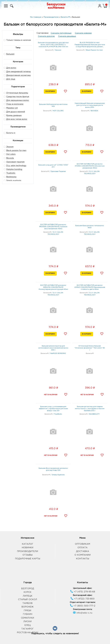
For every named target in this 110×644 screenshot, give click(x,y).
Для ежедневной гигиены (19, 72)
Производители (28, 551)
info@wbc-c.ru (83, 613)
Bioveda (10, 158)
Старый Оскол (28, 600)
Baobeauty (11, 177)
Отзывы (27, 555)
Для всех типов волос (17, 119)
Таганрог (27, 629)
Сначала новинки (83, 33)
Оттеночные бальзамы (17, 93)
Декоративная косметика (18, 75)
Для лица (11, 79)
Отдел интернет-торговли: (83, 602)
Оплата (82, 548)
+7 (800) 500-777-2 (83, 606)
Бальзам (10, 54)
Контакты (83, 559)
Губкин (28, 614)
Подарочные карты (28, 559)
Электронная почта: (83, 609)
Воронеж (27, 607)
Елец (28, 625)
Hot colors (11, 154)
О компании (83, 555)
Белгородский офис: (83, 595)
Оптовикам (82, 544)
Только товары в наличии (17, 40)
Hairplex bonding (14, 169)
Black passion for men (16, 151)
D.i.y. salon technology (16, 166)
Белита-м (9, 133)
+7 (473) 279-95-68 (83, 592)
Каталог (28, 544)
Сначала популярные (61, 33)
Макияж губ (12, 108)
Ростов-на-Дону (28, 633)
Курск (27, 592)
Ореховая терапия (15, 162)
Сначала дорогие (46, 36)
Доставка (83, 551)
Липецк (28, 596)
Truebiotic (11, 173)
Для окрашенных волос (18, 100)
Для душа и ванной (16, 112)
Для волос (11, 68)
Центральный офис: (82, 588)
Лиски (27, 622)
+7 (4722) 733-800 (82, 599)
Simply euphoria (14, 181)
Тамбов (27, 603)
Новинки (28, 548)
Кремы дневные (14, 116)
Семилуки (27, 618)
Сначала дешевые (67, 36)
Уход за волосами (15, 104)
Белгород (28, 589)
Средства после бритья (18, 97)
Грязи (27, 611)
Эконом (10, 147)
